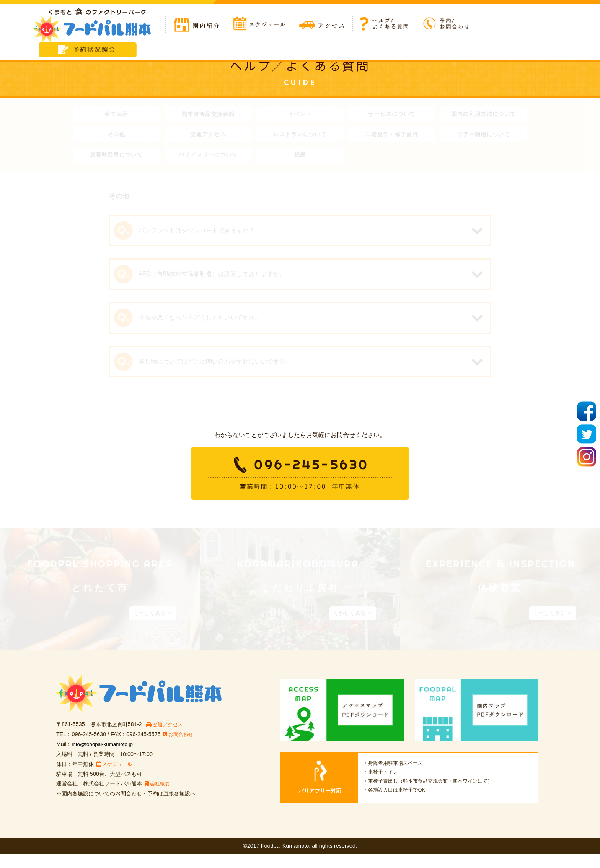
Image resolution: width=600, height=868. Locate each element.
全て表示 (116, 115)
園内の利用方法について (484, 115)
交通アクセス (208, 136)
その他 (117, 136)
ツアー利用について (484, 136)
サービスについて (392, 115)
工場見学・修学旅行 (392, 136)
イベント (300, 115)
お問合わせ (180, 748)
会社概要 (158, 797)
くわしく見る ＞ (153, 627)
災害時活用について (116, 158)
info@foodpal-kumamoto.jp (104, 758)
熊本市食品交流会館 (208, 115)
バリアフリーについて (208, 158)
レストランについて (300, 136)
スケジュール (116, 778)
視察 (300, 158)
